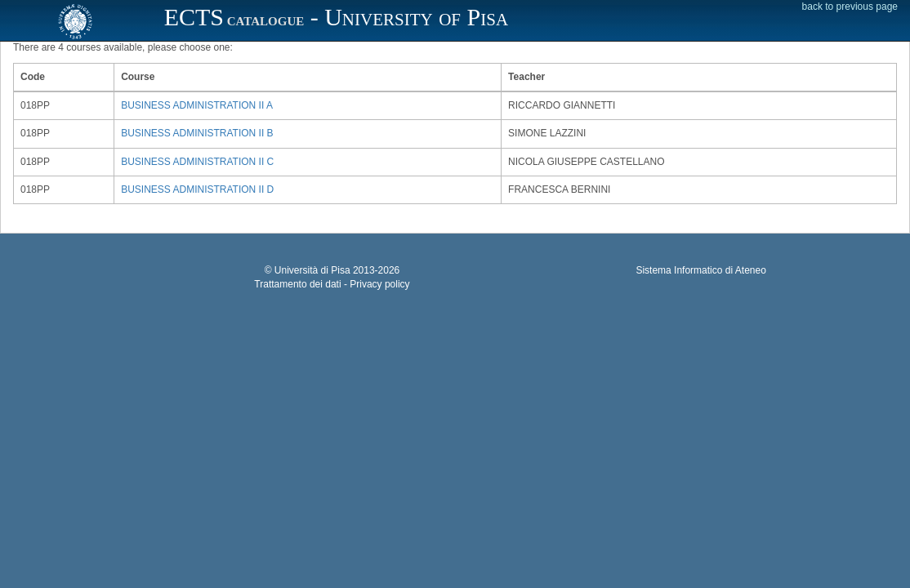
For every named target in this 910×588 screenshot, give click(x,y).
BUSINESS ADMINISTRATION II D (197, 189)
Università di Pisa (312, 270)
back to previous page (850, 7)
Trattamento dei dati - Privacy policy (332, 284)
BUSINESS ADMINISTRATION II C (197, 162)
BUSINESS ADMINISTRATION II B (197, 133)
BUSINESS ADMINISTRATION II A (197, 105)
